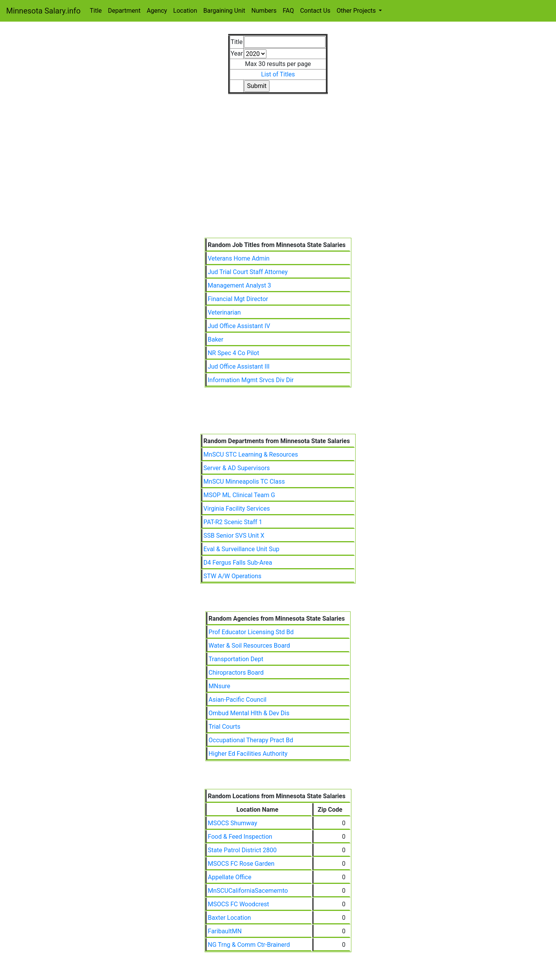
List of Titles (278, 74)
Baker (216, 339)
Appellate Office (230, 877)
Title (96, 11)
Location (185, 11)
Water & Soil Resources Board (249, 646)
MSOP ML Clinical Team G (239, 495)
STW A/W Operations (232, 576)
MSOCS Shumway (232, 823)
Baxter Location (229, 918)
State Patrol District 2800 (242, 850)
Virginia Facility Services (237, 509)
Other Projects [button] (357, 11)
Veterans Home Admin (239, 258)
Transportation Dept (236, 659)
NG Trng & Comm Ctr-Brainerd (249, 945)
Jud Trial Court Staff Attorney (248, 272)
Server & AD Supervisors (237, 468)
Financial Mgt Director (238, 299)
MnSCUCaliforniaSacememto (248, 891)
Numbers (264, 11)
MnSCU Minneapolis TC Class (244, 482)
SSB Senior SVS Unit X (234, 536)
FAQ (288, 11)
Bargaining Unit (224, 11)
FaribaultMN (225, 931)
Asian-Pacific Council (237, 700)
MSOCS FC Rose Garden (241, 864)
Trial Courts (225, 727)
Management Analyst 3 (239, 285)
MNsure (219, 686)
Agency (157, 11)
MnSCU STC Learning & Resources (251, 454)
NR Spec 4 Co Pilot (233, 353)
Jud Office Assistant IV (239, 326)
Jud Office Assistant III (239, 366)
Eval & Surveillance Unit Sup (242, 549)
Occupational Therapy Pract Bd (251, 740)
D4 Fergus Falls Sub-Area (238, 563)
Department (124, 11)
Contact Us (315, 11)
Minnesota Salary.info (43, 11)
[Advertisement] (278, 180)
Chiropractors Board (236, 673)
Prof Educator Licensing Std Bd (251, 632)
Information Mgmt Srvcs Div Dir (251, 380)
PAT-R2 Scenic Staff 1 (233, 522)
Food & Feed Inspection (240, 837)
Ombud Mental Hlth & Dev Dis (249, 713)
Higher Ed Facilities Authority (248, 754)
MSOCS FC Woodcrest (238, 904)
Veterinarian (224, 312)
